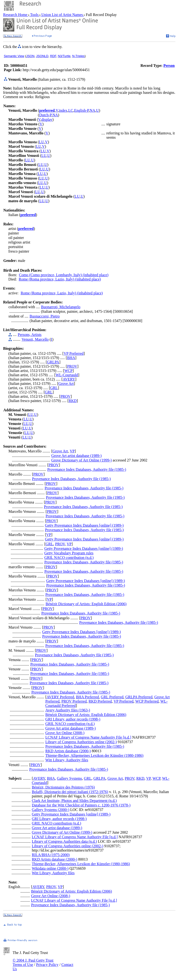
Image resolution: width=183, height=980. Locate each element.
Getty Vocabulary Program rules (69, 553)
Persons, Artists (30, 335)
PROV (72, 366)
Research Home (16, 15)
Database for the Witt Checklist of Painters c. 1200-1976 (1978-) (81, 805)
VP (72, 451)
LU (42, 142)
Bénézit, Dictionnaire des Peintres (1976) (63, 787)
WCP (69, 371)
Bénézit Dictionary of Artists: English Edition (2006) (86, 604)
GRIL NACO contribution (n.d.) (69, 558)
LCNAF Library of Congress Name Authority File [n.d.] (88, 737)
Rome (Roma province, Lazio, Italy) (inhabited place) (60, 279)
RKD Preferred (100, 701)
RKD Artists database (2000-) (68, 751)
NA (92, 110)
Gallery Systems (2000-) (50, 810)
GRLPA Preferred (139, 697)
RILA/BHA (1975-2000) (51, 855)
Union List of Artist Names (62, 15)
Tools (34, 15)
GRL (54, 388)
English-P (81, 110)
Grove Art (66, 384)
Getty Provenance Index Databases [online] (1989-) (84, 525)
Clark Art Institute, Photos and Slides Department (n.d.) (74, 801)
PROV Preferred (74, 701)
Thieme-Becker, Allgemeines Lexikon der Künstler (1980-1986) (94, 755)
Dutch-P (45, 115)
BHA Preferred (87, 697)
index (63, 110)
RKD (73, 401)
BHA (71, 358)
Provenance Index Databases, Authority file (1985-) (87, 469)
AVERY (69, 379)
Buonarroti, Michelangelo (61, 307)
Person (169, 66)
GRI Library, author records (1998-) (73, 719)
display (47, 119)
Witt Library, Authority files (67, 760)
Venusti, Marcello (35, 339)
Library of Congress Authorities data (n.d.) (64, 841)
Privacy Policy (47, 965)
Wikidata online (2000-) (50, 868)
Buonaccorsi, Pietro (45, 316)
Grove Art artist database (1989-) (76, 456)
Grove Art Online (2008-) (65, 733)
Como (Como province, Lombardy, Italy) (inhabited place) (64, 275)
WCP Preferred (147, 701)
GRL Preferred (112, 697)
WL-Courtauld (67, 375)
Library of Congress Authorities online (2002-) (81, 742)
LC (71, 110)
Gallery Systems (69, 778)
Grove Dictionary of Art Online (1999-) (81, 460)
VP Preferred (74, 353)
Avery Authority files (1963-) (68, 710)
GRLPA (53, 362)
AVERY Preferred (60, 697)
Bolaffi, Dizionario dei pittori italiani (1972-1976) (70, 792)
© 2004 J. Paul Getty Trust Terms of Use (33, 962)
